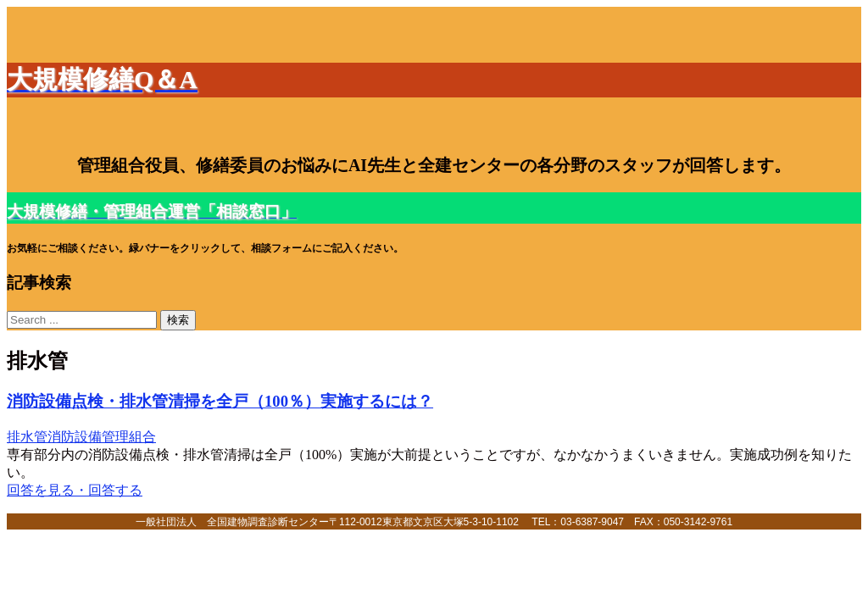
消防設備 (75, 437)
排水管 (27, 437)
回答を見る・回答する (75, 490)
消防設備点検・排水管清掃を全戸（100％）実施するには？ (220, 401)
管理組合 (129, 437)
